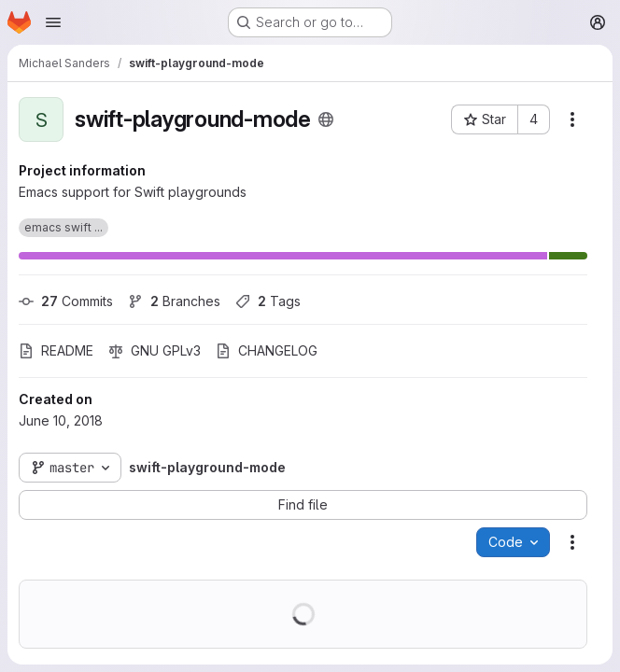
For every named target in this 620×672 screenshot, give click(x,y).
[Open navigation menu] (53, 22)
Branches (174, 301)
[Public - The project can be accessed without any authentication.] (326, 119)
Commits (66, 301)
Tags (268, 301)
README (56, 350)
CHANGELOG (267, 350)
